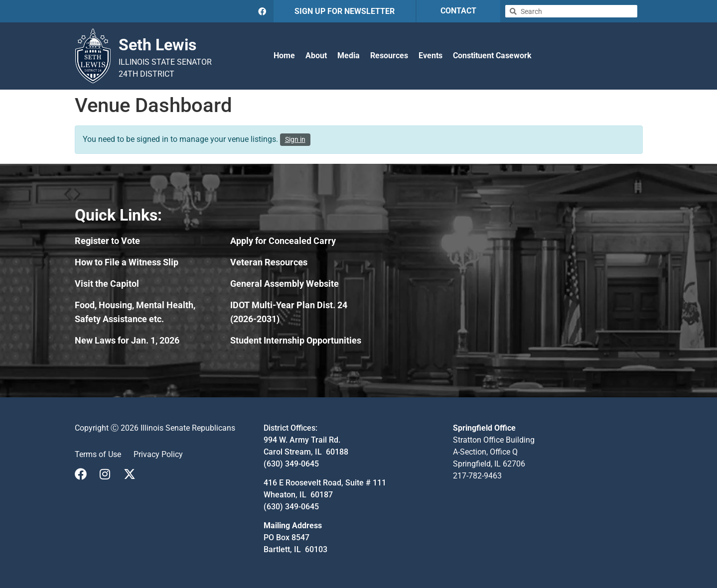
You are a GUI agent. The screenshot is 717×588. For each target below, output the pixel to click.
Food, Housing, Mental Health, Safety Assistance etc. (135, 312)
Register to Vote (107, 241)
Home (284, 56)
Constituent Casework (492, 56)
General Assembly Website (285, 284)
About (316, 56)
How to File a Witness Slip (127, 262)
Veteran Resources (269, 262)
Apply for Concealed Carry (283, 241)
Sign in (295, 139)
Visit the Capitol (107, 284)
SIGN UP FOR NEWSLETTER (345, 11)
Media (349, 56)
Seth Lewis (157, 45)
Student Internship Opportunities (296, 340)
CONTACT (458, 11)
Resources (389, 56)
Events (430, 56)
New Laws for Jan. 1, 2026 (127, 340)
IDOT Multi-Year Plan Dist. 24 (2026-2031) (289, 312)
